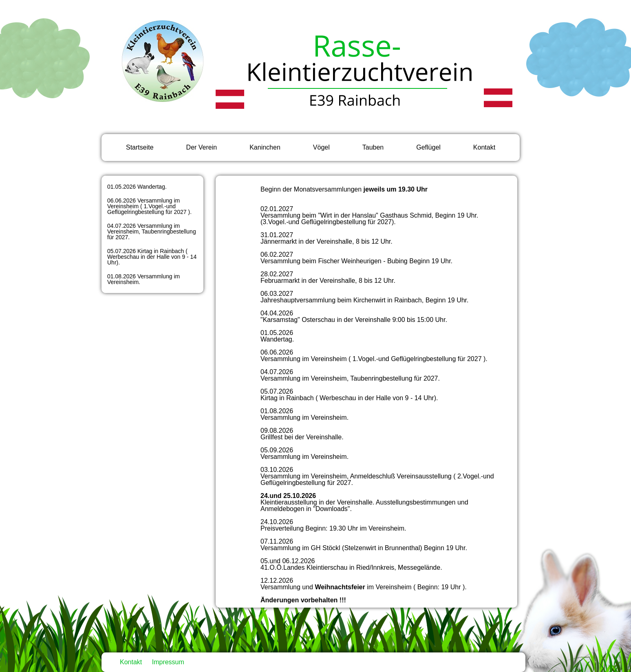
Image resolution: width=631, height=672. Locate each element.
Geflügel (428, 147)
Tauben (373, 147)
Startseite (140, 147)
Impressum (168, 662)
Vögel (321, 147)
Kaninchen (265, 147)
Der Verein (202, 147)
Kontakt (484, 147)
